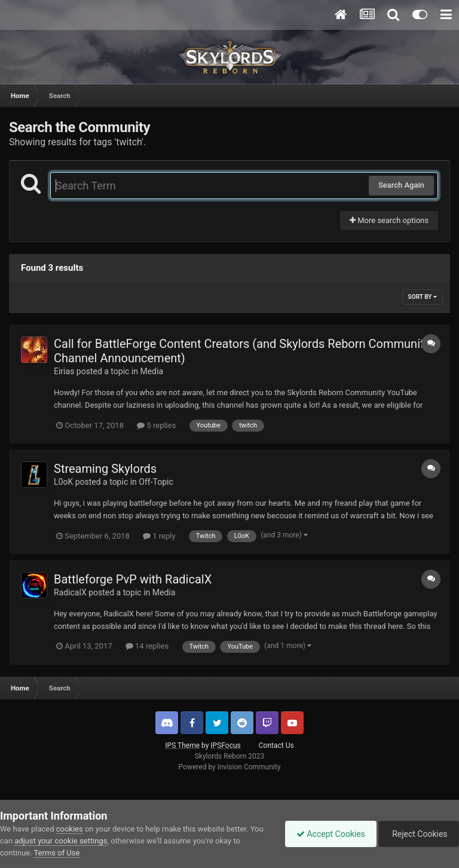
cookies (70, 829)
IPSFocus (225, 745)
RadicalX (70, 592)
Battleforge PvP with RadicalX (133, 579)
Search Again (401, 185)
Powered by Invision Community (230, 767)
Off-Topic (156, 482)
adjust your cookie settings (61, 841)
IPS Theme (182, 745)
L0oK (63, 482)
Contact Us (276, 745)
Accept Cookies (328, 834)
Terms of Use (56, 853)
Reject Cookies (418, 834)
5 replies (156, 425)
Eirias (64, 371)
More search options (389, 220)
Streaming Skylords (105, 469)
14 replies (147, 646)
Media (152, 371)
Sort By (423, 297)
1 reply (159, 536)
